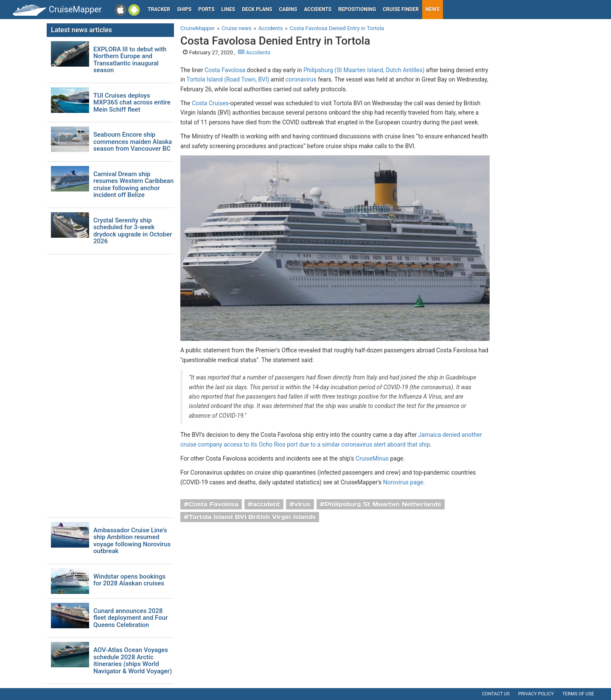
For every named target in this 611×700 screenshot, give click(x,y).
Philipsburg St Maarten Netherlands (383, 504)
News (433, 9)
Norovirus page (403, 482)
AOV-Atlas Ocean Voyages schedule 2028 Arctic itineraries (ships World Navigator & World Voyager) (133, 661)
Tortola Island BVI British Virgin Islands (252, 517)
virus (303, 504)
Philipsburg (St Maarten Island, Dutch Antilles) (364, 70)
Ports (207, 9)
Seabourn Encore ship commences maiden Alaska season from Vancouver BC (133, 142)
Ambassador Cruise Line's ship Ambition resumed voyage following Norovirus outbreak (132, 541)
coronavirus (301, 79)
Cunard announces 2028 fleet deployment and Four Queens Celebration (130, 618)
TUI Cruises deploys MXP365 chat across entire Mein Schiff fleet (132, 103)
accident (266, 504)
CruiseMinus (372, 458)
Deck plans (257, 9)
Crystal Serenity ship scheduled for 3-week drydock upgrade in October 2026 (133, 231)
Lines (228, 9)
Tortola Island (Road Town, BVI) (228, 79)
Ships (184, 9)
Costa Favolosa (225, 70)
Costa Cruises (210, 103)
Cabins (288, 9)
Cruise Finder (401, 9)
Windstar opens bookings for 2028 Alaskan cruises (129, 580)
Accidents (318, 9)
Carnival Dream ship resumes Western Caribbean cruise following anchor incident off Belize (133, 185)
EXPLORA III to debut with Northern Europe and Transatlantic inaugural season (130, 60)
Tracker (159, 9)
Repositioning (357, 9)
